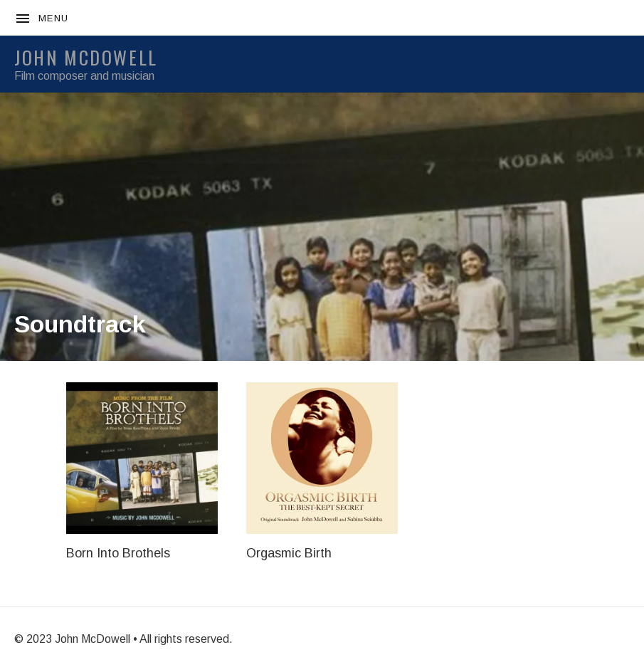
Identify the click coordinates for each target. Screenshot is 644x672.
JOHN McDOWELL (86, 57)
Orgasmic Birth (289, 553)
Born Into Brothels (118, 553)
